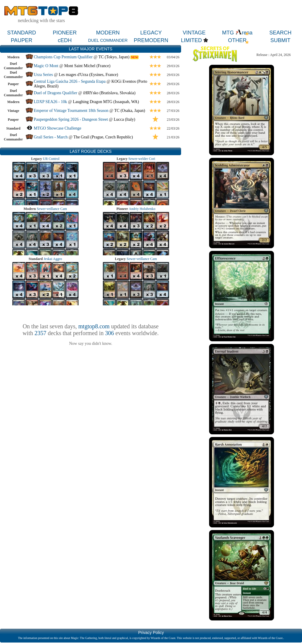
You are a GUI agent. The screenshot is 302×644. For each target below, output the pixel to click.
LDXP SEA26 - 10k (51, 102)
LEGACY (151, 33)
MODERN (108, 33)
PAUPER (22, 40)
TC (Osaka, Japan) (130, 111)
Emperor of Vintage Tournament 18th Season (71, 111)
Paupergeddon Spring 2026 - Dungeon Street (71, 119)
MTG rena (237, 33)
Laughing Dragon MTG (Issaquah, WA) (106, 102)
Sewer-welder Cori (142, 159)
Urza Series (44, 75)
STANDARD (22, 33)
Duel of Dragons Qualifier (56, 93)
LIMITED (191, 40)
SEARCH (280, 33)
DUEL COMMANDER (108, 40)
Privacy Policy (151, 633)
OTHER (237, 40)
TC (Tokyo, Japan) (114, 57)
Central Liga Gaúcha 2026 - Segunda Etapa (70, 81)
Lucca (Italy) (125, 119)
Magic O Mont (46, 66)
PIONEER (65, 33)
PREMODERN (151, 40)
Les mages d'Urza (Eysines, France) (88, 75)
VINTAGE (194, 33)
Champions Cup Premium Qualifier (63, 57)
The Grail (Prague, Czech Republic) (103, 137)
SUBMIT (280, 40)
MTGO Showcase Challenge (58, 128)
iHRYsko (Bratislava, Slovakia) (109, 93)
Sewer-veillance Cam (52, 209)
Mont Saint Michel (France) (87, 66)
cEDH (65, 40)
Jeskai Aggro (53, 259)
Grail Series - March (51, 137)
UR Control (51, 159)
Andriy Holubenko (142, 209)
